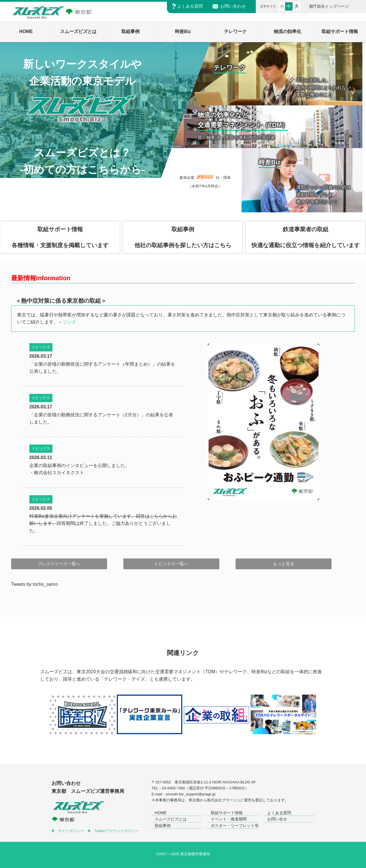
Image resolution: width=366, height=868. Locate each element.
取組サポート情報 (227, 813)
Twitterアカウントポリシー (117, 831)
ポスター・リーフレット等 (235, 826)
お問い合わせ (233, 7)
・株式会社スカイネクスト (57, 473)
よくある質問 (190, 7)
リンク (69, 322)
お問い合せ (277, 819)
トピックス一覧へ (171, 564)
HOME (161, 813)
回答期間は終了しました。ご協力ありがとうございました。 (103, 523)
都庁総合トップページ (329, 7)
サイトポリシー (71, 831)
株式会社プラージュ (224, 800)
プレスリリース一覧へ (59, 564)
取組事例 (163, 826)
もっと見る (284, 564)
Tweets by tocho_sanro (35, 584)
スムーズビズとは (171, 819)
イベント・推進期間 (229, 819)
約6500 (205, 177)
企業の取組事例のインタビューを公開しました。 (79, 465)
